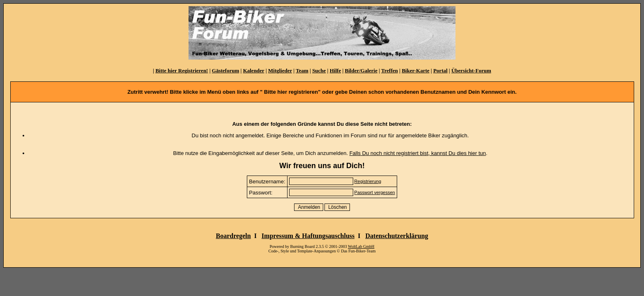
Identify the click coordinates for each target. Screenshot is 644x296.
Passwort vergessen (375, 192)
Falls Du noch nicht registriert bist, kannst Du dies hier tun (418, 153)
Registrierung (368, 181)
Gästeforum (225, 71)
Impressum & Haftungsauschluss (308, 236)
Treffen (390, 71)
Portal (440, 71)
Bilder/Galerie (361, 71)
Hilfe (335, 71)
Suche (319, 71)
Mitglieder (280, 71)
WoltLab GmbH (361, 246)
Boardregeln (233, 236)
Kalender (254, 71)
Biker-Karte (415, 71)
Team (302, 71)
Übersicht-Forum (471, 71)
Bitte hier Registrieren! (182, 71)
